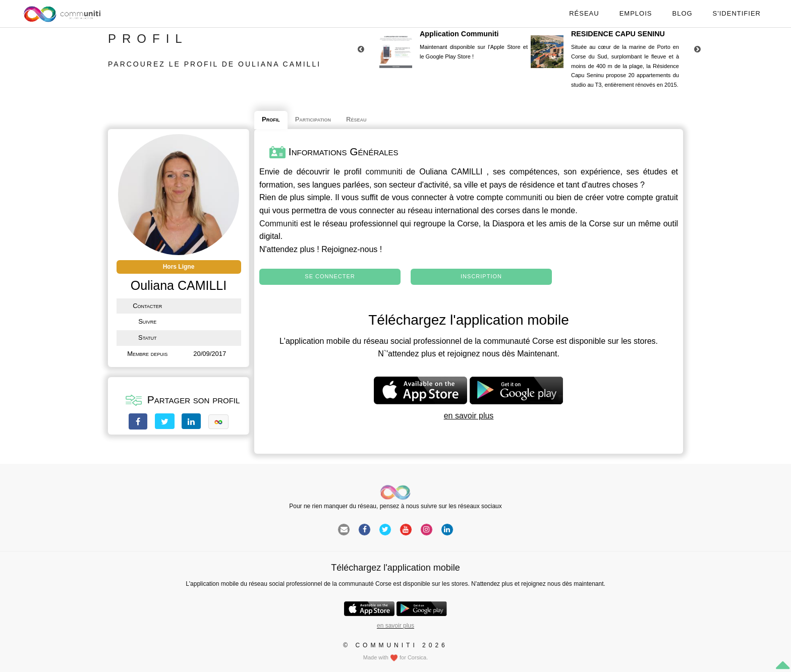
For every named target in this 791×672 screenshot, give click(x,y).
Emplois (636, 13)
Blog (682, 13)
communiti (384, 172)
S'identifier (737, 13)
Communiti (278, 224)
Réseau (584, 13)
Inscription (481, 276)
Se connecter (330, 276)
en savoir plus (469, 416)
